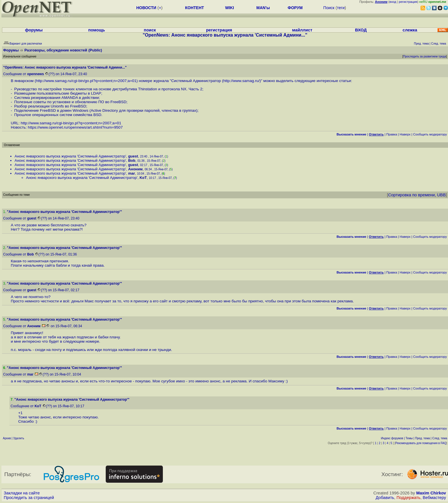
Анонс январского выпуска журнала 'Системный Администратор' (70, 156)
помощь (97, 30)
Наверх (405, 134)
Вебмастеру (434, 498)
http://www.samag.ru (241, 81)
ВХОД (361, 30)
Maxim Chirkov (431, 493)
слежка (410, 30)
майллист (302, 30)
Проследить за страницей (29, 498)
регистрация (408, 2)
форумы (34, 30)
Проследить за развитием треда (425, 56)
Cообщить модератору (430, 134)
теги (341, 8)
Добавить (385, 498)
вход (393, 2)
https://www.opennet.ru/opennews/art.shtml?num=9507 (75, 127)
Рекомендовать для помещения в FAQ (421, 443)
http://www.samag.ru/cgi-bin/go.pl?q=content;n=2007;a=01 (86, 81)
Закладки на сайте (22, 493)
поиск (150, 30)
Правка (392, 134)
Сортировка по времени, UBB (417, 195)
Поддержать (409, 498)
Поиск (329, 8)
